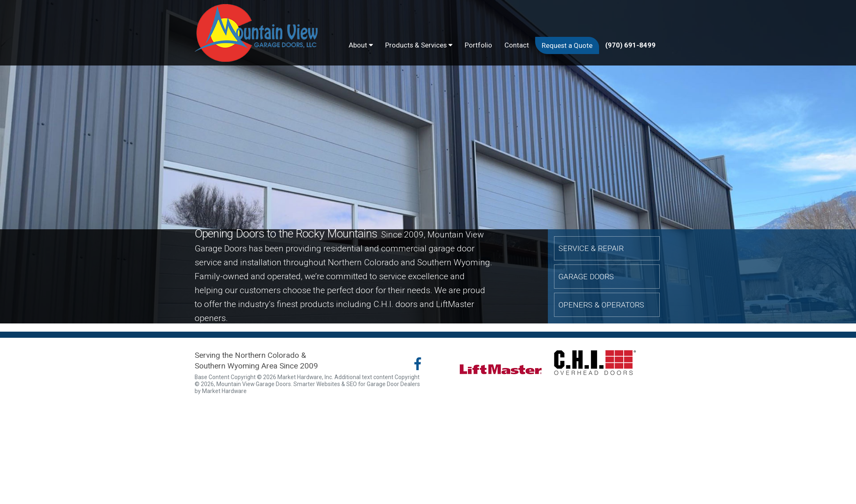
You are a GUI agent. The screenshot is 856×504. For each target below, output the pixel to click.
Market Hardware (224, 391)
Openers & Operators (601, 304)
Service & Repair (591, 248)
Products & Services (419, 45)
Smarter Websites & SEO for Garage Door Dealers (357, 384)
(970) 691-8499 (630, 45)
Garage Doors (586, 276)
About (361, 45)
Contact (517, 45)
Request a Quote (567, 45)
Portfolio (478, 45)
